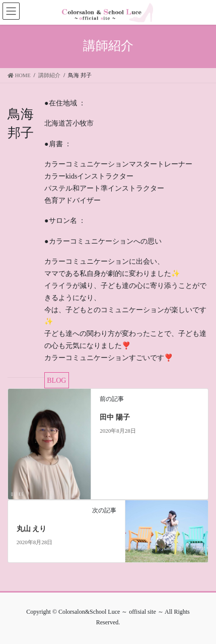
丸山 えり (32, 529)
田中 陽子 (115, 417)
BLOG (56, 380)
